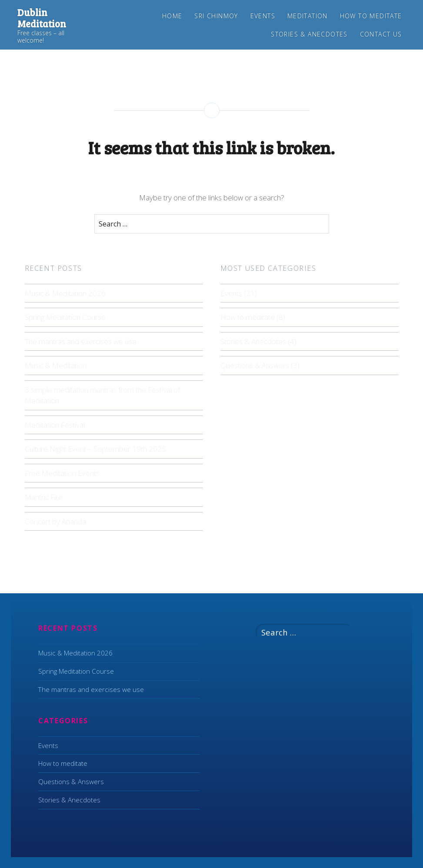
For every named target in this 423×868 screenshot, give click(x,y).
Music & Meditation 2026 (65, 293)
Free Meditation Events (62, 473)
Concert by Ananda (55, 521)
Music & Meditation (56, 365)
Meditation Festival (55, 425)
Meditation (308, 16)
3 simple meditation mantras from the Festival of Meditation (102, 395)
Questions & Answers (255, 365)
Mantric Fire (44, 497)
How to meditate (371, 16)
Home (172, 16)
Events (263, 16)
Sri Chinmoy (216, 16)
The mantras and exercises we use (81, 341)
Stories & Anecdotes (309, 34)
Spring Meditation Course (65, 317)
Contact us (381, 34)
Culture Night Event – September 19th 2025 (95, 449)
